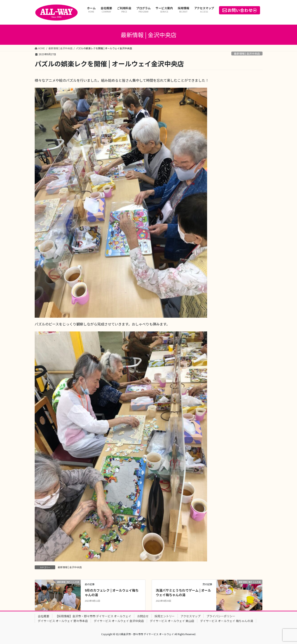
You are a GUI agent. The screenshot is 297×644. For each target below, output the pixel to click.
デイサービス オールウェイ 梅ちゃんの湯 (227, 621)
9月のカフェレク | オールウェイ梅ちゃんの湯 (112, 592)
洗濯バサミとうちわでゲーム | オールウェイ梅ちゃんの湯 (183, 592)
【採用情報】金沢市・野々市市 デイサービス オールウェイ (93, 616)
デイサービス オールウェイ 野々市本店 (63, 621)
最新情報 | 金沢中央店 (247, 53)
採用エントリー (165, 616)
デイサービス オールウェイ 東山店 (172, 621)
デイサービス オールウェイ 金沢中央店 (119, 621)
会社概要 (44, 616)
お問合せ (143, 616)
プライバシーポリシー (221, 616)
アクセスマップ (191, 616)
